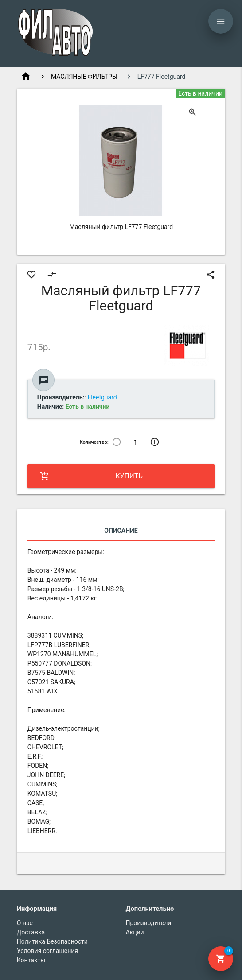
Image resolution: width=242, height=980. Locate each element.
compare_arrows (52, 275)
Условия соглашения (47, 951)
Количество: (94, 442)
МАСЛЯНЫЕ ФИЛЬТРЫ (84, 77)
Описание (121, 531)
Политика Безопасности (52, 941)
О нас (25, 923)
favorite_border (31, 275)
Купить (92, 476)
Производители (148, 923)
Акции (135, 932)
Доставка (31, 932)
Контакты (31, 960)
